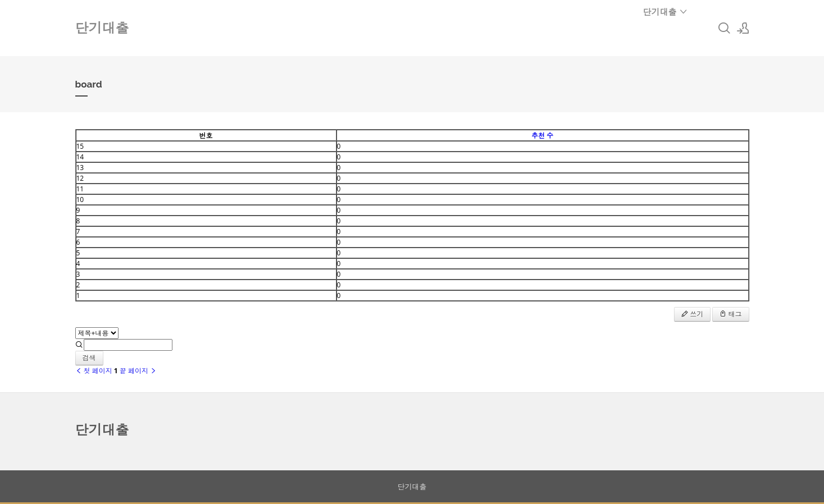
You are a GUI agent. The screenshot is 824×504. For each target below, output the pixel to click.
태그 (730, 314)
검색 (89, 358)
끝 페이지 (138, 371)
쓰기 (692, 314)
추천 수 (542, 136)
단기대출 (665, 12)
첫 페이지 (94, 371)
